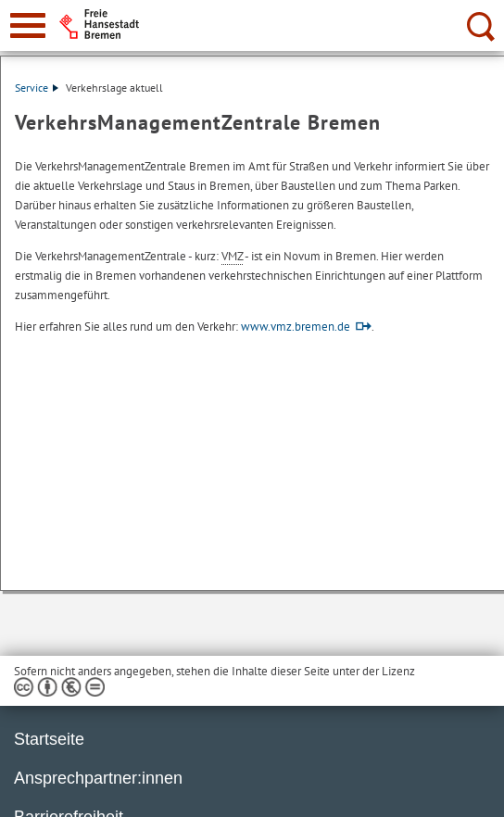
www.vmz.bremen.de (296, 327)
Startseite (49, 739)
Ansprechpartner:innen (98, 778)
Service (37, 88)
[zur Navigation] (28, 25)
